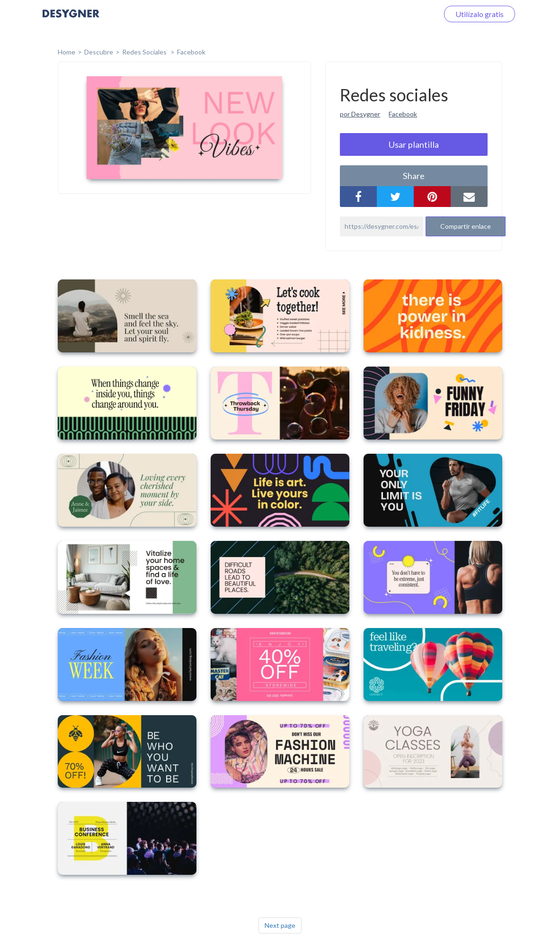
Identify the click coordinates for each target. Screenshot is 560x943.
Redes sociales (145, 52)
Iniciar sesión (406, 14)
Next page (280, 925)
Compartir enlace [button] (466, 226)
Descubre (99, 52)
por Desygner (360, 114)
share (414, 176)
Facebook (191, 52)
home (67, 52)
